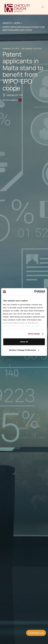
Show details (34, 334)
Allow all (24, 342)
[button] (43, 8)
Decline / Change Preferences (24, 350)
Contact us (36, 633)
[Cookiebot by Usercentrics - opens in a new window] (34, 292)
